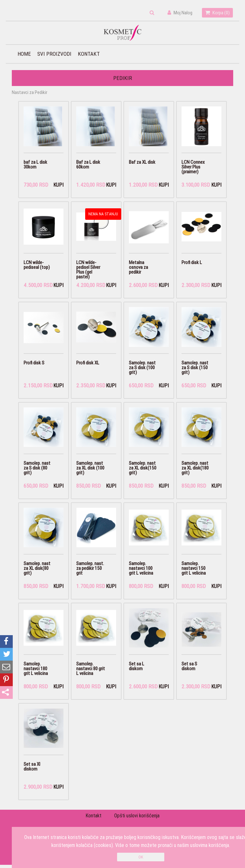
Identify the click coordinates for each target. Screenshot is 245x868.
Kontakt (89, 54)
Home (24, 54)
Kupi (58, 185)
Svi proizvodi (54, 54)
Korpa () (217, 13)
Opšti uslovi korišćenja (137, 819)
